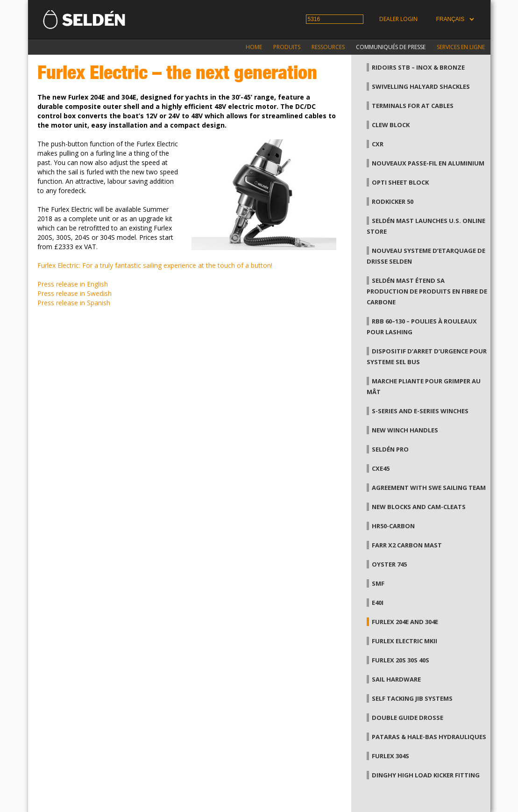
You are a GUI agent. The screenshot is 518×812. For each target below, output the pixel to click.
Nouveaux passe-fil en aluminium (428, 163)
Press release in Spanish (74, 303)
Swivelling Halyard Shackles (421, 86)
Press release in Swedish (75, 293)
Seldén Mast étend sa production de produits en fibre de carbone (427, 291)
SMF (378, 583)
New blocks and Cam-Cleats (419, 507)
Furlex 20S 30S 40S (401, 660)
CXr (378, 144)
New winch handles (405, 430)
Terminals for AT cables (413, 106)
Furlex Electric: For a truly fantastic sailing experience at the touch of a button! (155, 265)
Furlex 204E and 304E (405, 622)
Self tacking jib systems (412, 698)
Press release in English (73, 284)
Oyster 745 (389, 564)
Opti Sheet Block (400, 182)
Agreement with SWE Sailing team (429, 488)
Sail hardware (396, 679)
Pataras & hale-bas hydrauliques (429, 737)
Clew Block (391, 125)
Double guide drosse (408, 718)
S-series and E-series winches (420, 411)
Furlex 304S (390, 756)
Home (254, 47)
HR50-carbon (393, 526)
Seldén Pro (390, 449)
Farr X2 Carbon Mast (407, 545)
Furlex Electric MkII (404, 641)
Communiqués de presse (391, 47)
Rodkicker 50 (393, 201)
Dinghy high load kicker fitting (426, 775)
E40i (378, 603)
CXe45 (381, 468)
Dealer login (398, 19)
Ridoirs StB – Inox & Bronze (418, 67)
